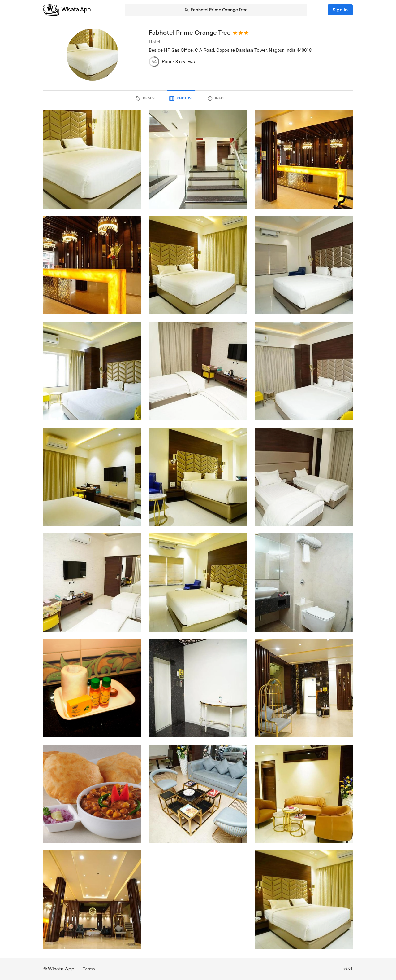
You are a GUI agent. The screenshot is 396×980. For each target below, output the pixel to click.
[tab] (163, 99)
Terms (89, 969)
